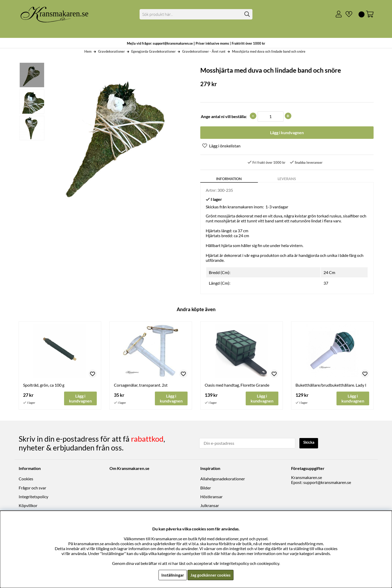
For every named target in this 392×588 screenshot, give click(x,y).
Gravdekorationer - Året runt (204, 51)
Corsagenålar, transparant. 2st (141, 386)
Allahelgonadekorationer (223, 479)
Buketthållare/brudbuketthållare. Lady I (331, 386)
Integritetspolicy (33, 497)
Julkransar (210, 506)
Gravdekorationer (111, 51)
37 (326, 284)
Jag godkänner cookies (211, 575)
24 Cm (329, 273)
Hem (88, 51)
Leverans (287, 179)
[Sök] (196, 14)
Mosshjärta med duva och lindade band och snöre (269, 51)
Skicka (310, 443)
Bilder (206, 488)
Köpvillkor (28, 506)
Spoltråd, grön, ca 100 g (44, 386)
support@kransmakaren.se (327, 483)
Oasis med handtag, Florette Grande (237, 386)
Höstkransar (211, 497)
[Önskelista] (347, 14)
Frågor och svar (32, 488)
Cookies (26, 479)
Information (229, 179)
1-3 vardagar (277, 207)
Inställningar (172, 575)
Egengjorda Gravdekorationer (153, 51)
